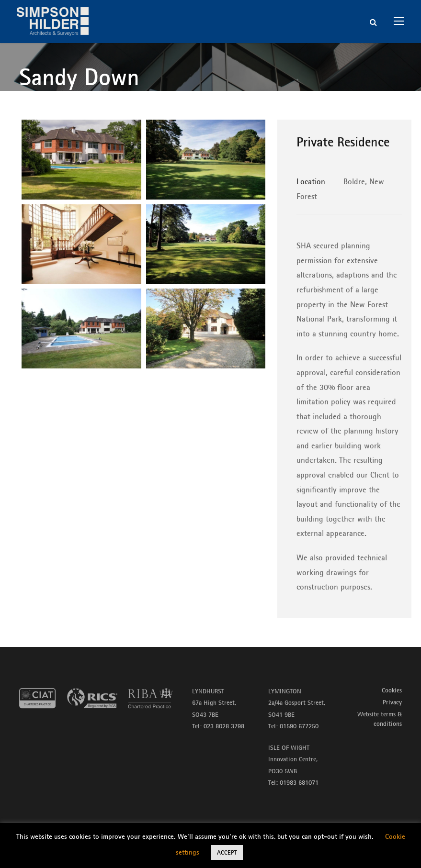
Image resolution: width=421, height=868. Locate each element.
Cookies (392, 690)
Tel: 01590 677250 (293, 726)
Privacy (392, 702)
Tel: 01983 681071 (293, 782)
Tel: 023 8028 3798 (218, 726)
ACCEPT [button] (227, 852)
